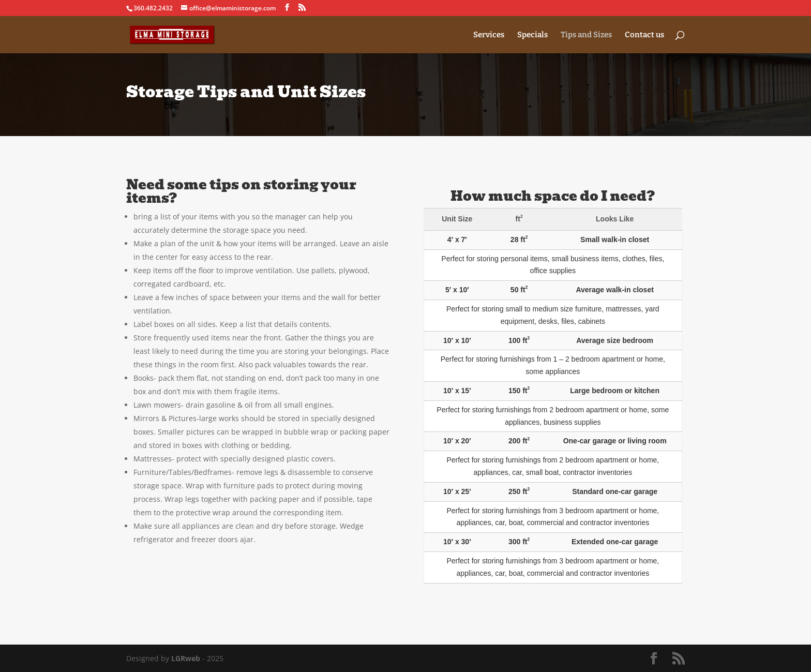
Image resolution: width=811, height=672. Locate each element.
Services (489, 35)
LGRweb (186, 658)
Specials (532, 35)
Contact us (644, 35)
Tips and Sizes (586, 35)
